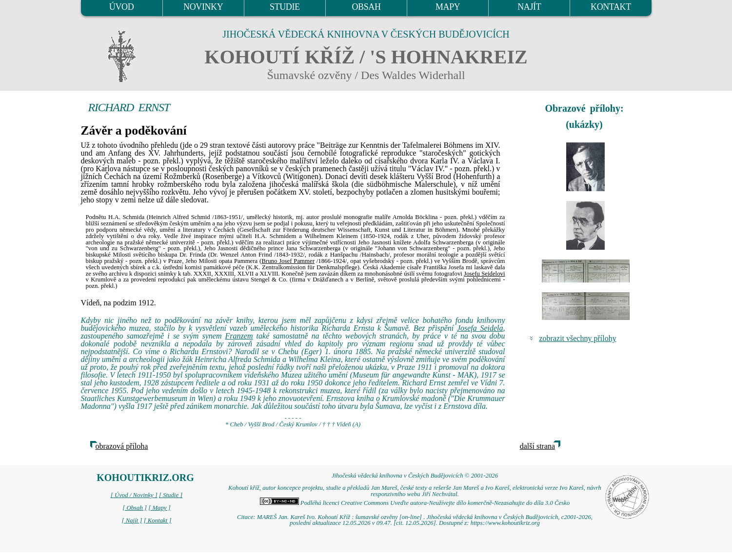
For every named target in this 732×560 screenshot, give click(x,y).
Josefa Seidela (480, 328)
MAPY (448, 7)
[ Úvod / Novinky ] (134, 495)
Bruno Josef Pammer (288, 261)
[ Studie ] (171, 495)
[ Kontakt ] (158, 520)
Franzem (239, 336)
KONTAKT (611, 7)
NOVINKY (203, 7)
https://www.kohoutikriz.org (505, 523)
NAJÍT (529, 7)
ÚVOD (121, 7)
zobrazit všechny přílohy (578, 338)
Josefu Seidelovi (484, 274)
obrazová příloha (122, 446)
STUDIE (285, 7)
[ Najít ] (132, 520)
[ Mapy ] (159, 508)
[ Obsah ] (135, 508)
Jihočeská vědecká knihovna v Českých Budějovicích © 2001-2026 (415, 476)
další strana (537, 446)
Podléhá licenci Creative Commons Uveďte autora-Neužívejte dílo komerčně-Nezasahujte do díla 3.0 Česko (415, 503)
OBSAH (366, 7)
